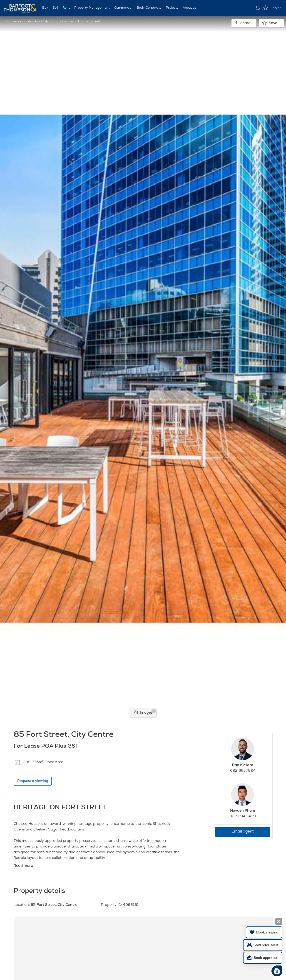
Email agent (243, 832)
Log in (276, 8)
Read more (23, 866)
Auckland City (38, 22)
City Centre (64, 22)
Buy (45, 8)
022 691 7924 (243, 771)
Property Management (92, 8)
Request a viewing (33, 781)
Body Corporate (149, 8)
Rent (66, 8)
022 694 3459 (243, 817)
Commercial (123, 8)
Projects (172, 8)
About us (189, 8)
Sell (55, 8)
